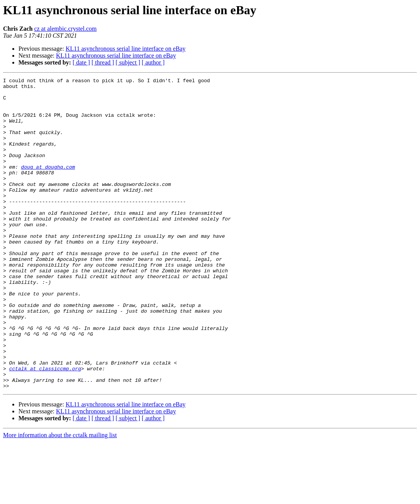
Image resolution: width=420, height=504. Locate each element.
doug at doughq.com (48, 185)
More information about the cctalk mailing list (60, 497)
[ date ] (81, 62)
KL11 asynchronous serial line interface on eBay (126, 49)
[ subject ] (128, 62)
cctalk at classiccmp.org (45, 427)
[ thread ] (103, 62)
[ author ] (153, 62)
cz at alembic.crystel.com (66, 29)
